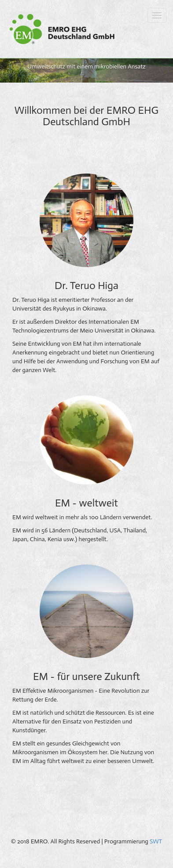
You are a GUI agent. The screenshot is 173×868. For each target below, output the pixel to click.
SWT (156, 841)
